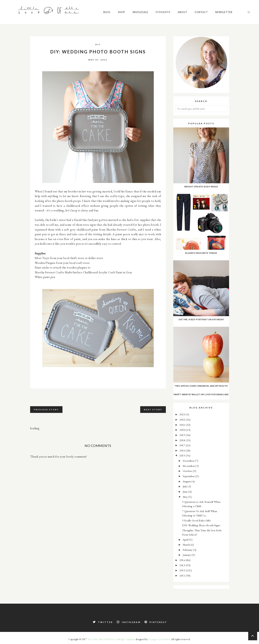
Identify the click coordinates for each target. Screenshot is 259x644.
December (189, 461)
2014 (183, 560)
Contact (105, 36)
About (87, 36)
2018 (183, 440)
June (186, 492)
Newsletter (128, 36)
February (188, 550)
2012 (183, 570)
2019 (183, 435)
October (188, 471)
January (187, 555)
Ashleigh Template (125, 639)
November (189, 466)
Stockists (67, 36)
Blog (11, 36)
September (189, 476)
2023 (183, 414)
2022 (183, 420)
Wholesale (44, 36)
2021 (183, 425)
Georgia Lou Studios (159, 639)
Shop (26, 36)
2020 (183, 430)
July (185, 486)
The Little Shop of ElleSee (101, 639)
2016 (183, 450)
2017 (183, 445)
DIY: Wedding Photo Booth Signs (201, 525)
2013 (183, 565)
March (187, 545)
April (186, 540)
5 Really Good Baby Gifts (196, 520)
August (187, 481)
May (186, 497)
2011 (183, 575)
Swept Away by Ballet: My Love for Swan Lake (201, 394)
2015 (183, 455)
